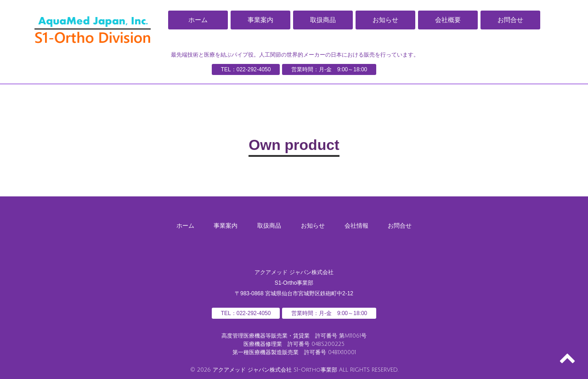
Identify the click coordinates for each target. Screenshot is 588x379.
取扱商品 (323, 20)
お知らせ (385, 20)
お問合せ (510, 20)
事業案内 (260, 20)
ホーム (198, 20)
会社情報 (360, 225)
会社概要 (448, 20)
